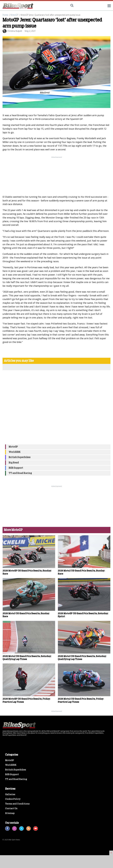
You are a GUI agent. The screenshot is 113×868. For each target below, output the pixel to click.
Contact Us (11, 809)
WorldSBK (15, 452)
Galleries (10, 795)
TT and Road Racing (20, 473)
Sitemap (10, 813)
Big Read (14, 463)
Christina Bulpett (15, 31)
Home (5, 15)
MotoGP (14, 15)
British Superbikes (20, 457)
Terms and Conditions (17, 804)
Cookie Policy (13, 799)
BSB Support (16, 468)
